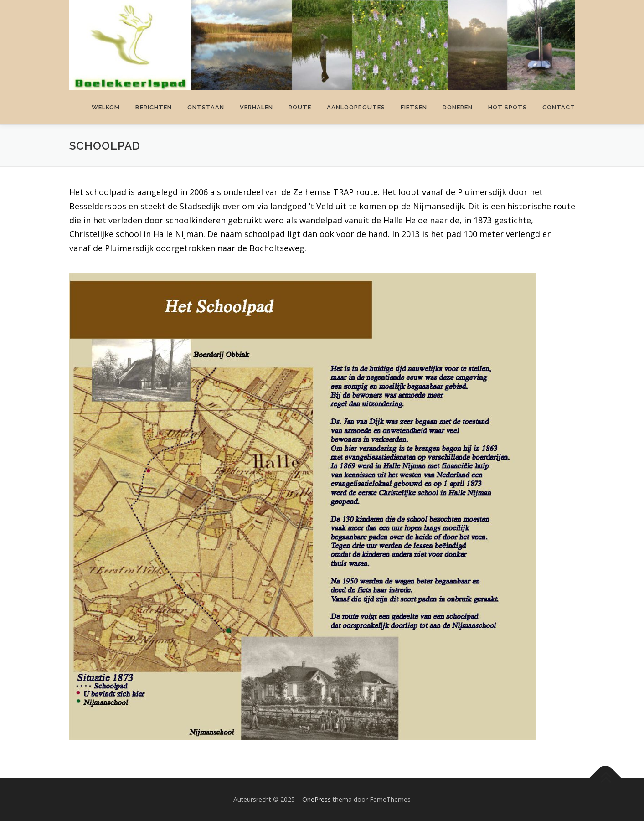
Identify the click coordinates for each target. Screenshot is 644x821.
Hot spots (507, 107)
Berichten (154, 107)
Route (300, 107)
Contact (559, 107)
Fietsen (414, 107)
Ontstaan (206, 107)
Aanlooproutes (356, 107)
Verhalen (256, 107)
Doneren (458, 107)
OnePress (317, 799)
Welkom (106, 107)
